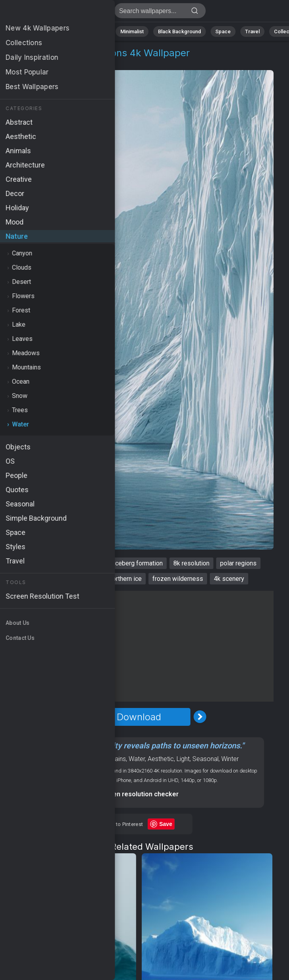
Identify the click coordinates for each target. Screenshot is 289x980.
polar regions (238, 563)
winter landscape (79, 563)
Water (58, 62)
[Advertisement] (139, 646)
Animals (97, 31)
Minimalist (132, 31)
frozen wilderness (178, 579)
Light (183, 759)
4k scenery (229, 579)
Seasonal (205, 759)
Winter (230, 759)
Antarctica (31, 563)
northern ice (125, 579)
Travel (252, 31)
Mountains (112, 759)
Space (223, 31)
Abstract (63, 31)
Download (139, 717)
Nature (30, 31)
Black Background (180, 31)
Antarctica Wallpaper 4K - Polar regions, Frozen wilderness (48, 13)
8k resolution (191, 563)
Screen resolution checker (139, 794)
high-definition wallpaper (65, 579)
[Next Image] (200, 717)
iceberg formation (138, 563)
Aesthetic (161, 759)
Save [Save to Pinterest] (166, 824)
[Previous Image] (78, 717)
